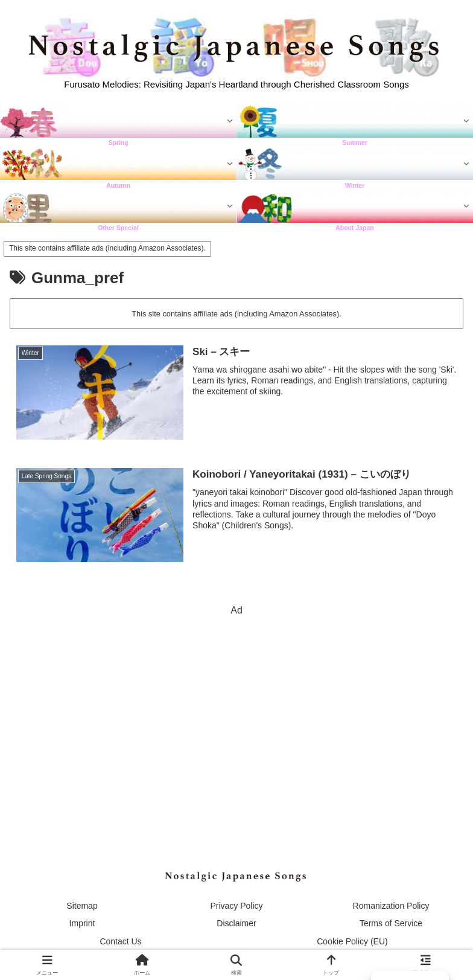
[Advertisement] (237, 704)
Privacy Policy (236, 906)
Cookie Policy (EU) (352, 941)
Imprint (82, 923)
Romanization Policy (391, 906)
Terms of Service (391, 923)
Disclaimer (236, 923)
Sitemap (82, 906)
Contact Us (120, 941)
